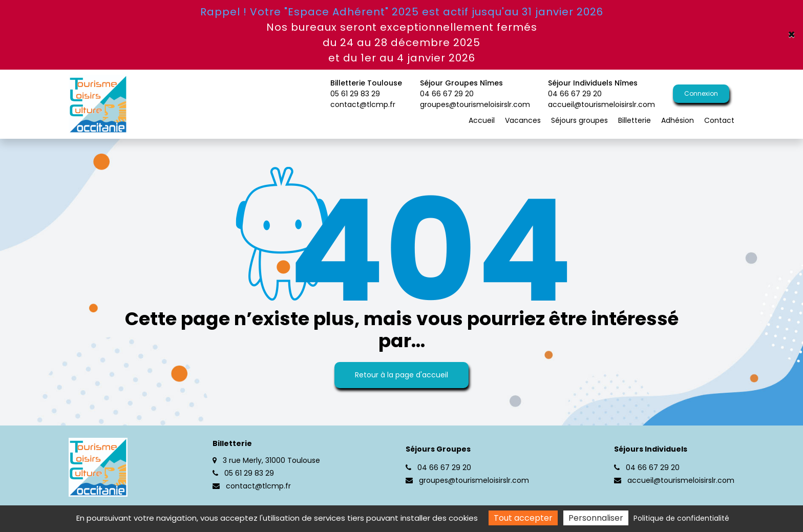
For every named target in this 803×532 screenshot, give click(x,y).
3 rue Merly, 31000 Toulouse (266, 460)
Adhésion (678, 120)
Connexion (701, 93)
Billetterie (635, 120)
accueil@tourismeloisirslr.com (601, 104)
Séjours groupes (579, 120)
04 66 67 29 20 (438, 467)
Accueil (482, 120)
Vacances (523, 120)
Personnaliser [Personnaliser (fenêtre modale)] (596, 518)
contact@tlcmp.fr (363, 104)
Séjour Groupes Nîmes (475, 89)
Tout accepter (523, 518)
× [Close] (791, 35)
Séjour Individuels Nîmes (601, 89)
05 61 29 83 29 (243, 473)
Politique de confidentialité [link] (681, 518)
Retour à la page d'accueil (401, 375)
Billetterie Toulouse (366, 89)
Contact (719, 120)
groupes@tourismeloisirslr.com (475, 104)
